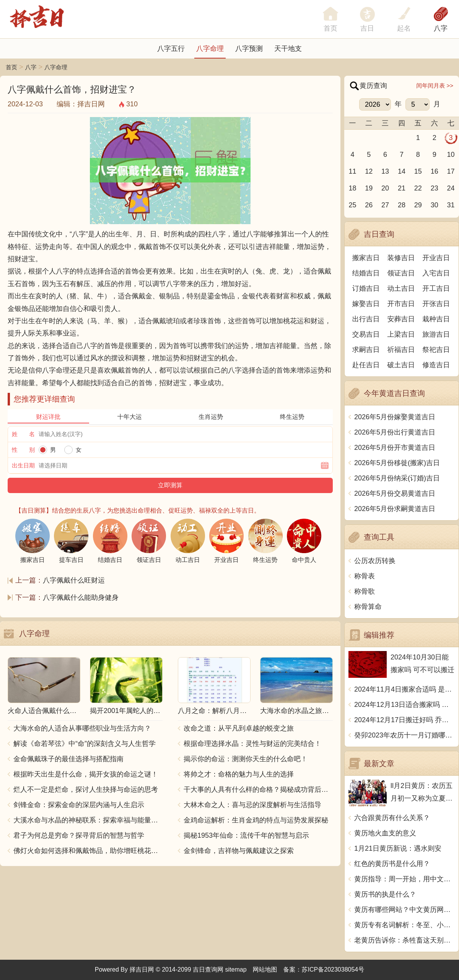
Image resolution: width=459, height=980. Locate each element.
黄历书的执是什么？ (385, 894)
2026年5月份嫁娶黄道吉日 (395, 417)
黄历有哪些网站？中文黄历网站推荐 (404, 910)
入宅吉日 (436, 273)
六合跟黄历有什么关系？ (392, 818)
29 (418, 205)
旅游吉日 (436, 334)
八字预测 (249, 49)
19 (369, 188)
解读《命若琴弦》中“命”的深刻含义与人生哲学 (85, 744)
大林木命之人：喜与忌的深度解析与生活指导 (252, 805)
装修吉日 (401, 258)
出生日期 (23, 465)
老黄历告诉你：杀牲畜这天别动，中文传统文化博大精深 (404, 940)
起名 (404, 28)
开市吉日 (401, 304)
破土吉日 (401, 365)
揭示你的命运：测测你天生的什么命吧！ (246, 759)
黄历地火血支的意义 (385, 833)
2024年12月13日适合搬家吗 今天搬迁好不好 (404, 705)
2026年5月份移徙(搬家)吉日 (397, 463)
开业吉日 (436, 258)
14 (402, 171)
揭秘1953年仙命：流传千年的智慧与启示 (246, 835)
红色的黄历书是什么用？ (392, 864)
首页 (11, 67)
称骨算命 (368, 607)
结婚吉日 (366, 273)
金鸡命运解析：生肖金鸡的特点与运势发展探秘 (256, 820)
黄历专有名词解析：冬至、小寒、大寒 (404, 925)
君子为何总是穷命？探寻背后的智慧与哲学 (79, 835)
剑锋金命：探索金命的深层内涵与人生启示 (79, 805)
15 (418, 171)
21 (402, 188)
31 (451, 205)
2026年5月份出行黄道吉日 (395, 432)
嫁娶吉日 (366, 304)
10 (451, 155)
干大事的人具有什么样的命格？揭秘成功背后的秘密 (258, 790)
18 (352, 188)
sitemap (236, 969)
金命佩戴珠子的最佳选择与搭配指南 (68, 759)
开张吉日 (436, 304)
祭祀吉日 (436, 350)
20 (385, 188)
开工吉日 (436, 288)
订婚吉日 (366, 288)
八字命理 (210, 49)
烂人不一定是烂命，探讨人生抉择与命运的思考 (86, 790)
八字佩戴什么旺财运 (74, 580)
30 (435, 205)
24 (451, 188)
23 (435, 188)
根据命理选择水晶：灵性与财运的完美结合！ (252, 744)
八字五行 (171, 49)
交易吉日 (366, 334)
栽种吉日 (436, 319)
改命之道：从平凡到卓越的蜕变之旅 (239, 728)
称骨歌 (365, 591)
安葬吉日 (401, 319)
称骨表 (365, 576)
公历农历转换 (375, 561)
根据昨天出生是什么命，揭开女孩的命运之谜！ (86, 774)
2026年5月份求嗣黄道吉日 (395, 509)
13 (385, 171)
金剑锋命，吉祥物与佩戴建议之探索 (239, 851)
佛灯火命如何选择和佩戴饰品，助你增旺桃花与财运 (88, 851)
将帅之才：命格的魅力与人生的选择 (239, 774)
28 (402, 205)
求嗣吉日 (366, 350)
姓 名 (23, 434)
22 (418, 188)
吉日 (367, 28)
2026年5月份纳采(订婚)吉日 (397, 478)
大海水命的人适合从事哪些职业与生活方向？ (82, 728)
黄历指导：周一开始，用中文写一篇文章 (404, 879)
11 (352, 171)
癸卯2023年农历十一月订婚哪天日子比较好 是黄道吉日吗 (404, 735)
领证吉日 (401, 273)
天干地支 (288, 49)
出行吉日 (366, 319)
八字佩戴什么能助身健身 (81, 597)
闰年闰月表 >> (435, 85)
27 (385, 205)
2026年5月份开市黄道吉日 (395, 448)
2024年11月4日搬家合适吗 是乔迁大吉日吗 (404, 689)
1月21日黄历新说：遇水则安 (398, 848)
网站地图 (265, 969)
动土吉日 (401, 288)
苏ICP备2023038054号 (333, 969)
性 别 (23, 450)
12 (369, 171)
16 (435, 171)
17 (451, 171)
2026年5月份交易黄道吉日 (395, 493)
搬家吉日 (366, 258)
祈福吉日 (401, 350)
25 (352, 205)
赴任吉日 (366, 365)
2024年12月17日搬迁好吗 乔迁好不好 (404, 720)
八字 (441, 28)
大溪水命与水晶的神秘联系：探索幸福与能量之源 (88, 820)
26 (369, 205)
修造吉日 (436, 365)
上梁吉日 (401, 334)
